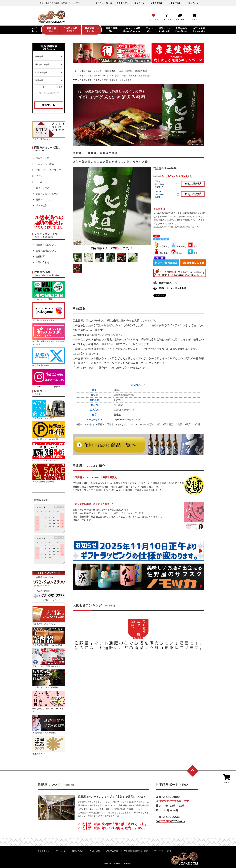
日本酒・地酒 (42, 158)
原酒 (192, 247)
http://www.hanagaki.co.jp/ (127, 420)
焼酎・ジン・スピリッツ (48, 170)
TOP (75, 71)
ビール (39, 182)
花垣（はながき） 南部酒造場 (101, 71)
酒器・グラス (42, 188)
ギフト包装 (41, 205)
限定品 (177, 253)
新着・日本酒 (94, 80)
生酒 (192, 253)
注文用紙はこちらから (51, 600)
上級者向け (178, 247)
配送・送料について (46, 251)
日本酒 (83, 71)
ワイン (39, 176)
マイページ (139, 3)
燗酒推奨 (161, 253)
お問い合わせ (192, 3)
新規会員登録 (156, 3)
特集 (90, 76)
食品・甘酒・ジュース (47, 194)
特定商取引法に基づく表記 (136, 851)
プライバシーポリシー (164, 851)
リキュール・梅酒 (45, 164)
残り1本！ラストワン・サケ (106, 76)
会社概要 (40, 256)
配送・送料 (95, 851)
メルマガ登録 (174, 3)
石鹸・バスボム (44, 200)
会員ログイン (122, 3)
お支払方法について (46, 245)
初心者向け (162, 247)
